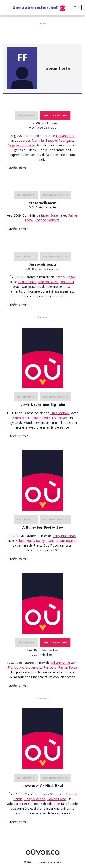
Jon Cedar (67, 282)
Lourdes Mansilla (31, 140)
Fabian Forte (65, 136)
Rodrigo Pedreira (47, 220)
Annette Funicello (44, 667)
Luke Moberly (60, 413)
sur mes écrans (55, 115)
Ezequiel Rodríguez (59, 140)
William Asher (60, 663)
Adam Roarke (66, 541)
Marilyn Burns (48, 282)
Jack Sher (50, 794)
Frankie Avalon (18, 667)
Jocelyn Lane (45, 541)
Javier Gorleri (50, 215)
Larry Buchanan (64, 536)
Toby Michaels (35, 799)
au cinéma (27, 115)
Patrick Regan (66, 277)
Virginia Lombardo (22, 145)
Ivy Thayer (59, 418)
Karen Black (21, 418)
